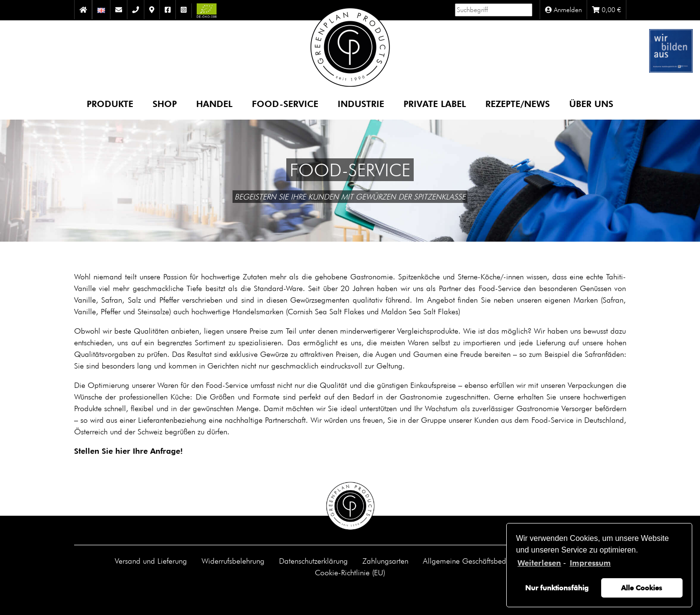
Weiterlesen (539, 563)
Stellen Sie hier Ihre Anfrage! (128, 451)
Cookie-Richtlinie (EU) (350, 572)
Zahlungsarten (385, 561)
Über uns (591, 103)
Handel (214, 103)
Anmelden (563, 10)
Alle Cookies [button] (642, 588)
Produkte (110, 103)
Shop (165, 103)
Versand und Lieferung (151, 561)
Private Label (435, 103)
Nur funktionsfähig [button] (557, 588)
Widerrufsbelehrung (233, 561)
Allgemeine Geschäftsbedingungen (480, 561)
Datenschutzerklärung (313, 561)
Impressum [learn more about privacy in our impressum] (590, 563)
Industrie (361, 103)
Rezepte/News (518, 103)
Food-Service (285, 103)
